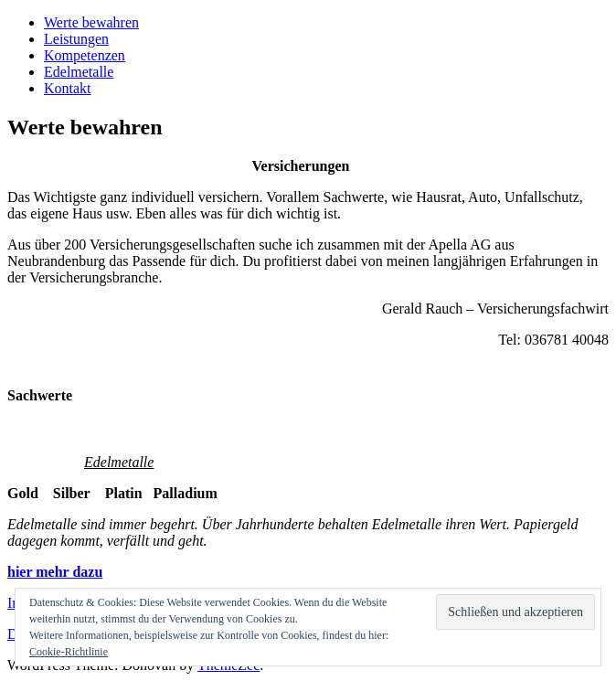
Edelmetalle (79, 72)
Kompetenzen (85, 55)
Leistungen (76, 39)
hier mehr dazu (55, 572)
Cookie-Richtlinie (69, 652)
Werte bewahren (91, 22)
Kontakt (68, 88)
